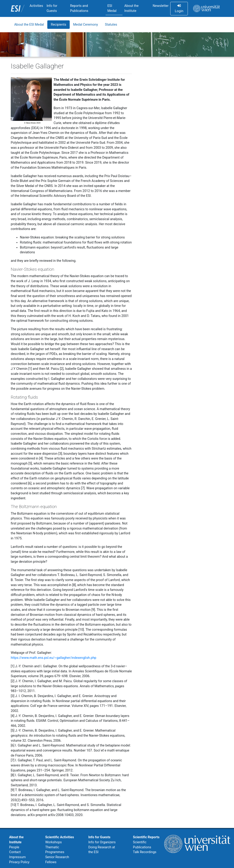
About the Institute (131, 8)
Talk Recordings (145, 852)
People (14, 847)
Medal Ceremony (86, 25)
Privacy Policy (19, 862)
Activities (36, 6)
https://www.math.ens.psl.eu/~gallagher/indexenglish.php (53, 658)
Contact (15, 852)
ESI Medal (112, 8)
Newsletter (161, 6)
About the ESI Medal (29, 25)
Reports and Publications (79, 8)
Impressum (17, 857)
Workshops (53, 842)
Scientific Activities (60, 837)
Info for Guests (52, 8)
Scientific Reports (146, 837)
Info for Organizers (102, 842)
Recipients (59, 25)
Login (179, 8)
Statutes (111, 25)
